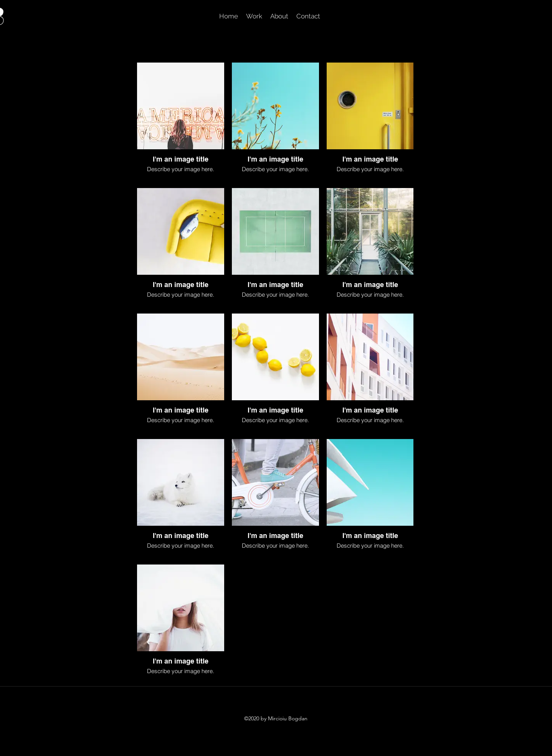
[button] (254, 16)
